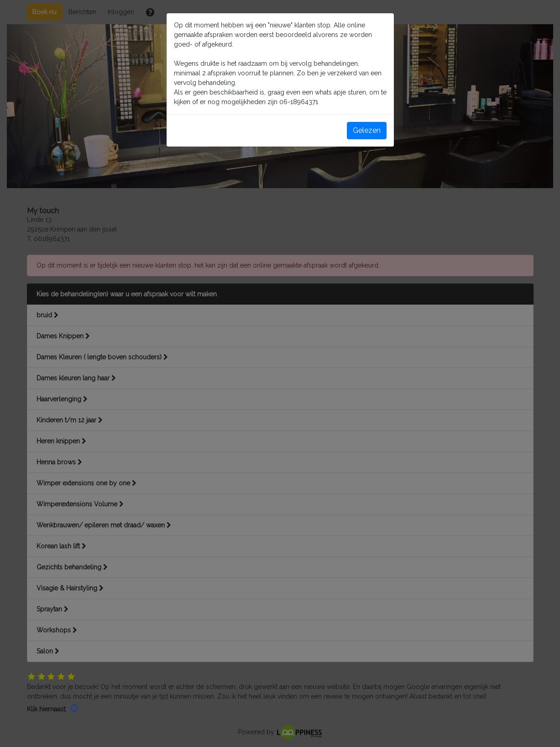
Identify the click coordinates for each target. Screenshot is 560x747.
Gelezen (367, 130)
